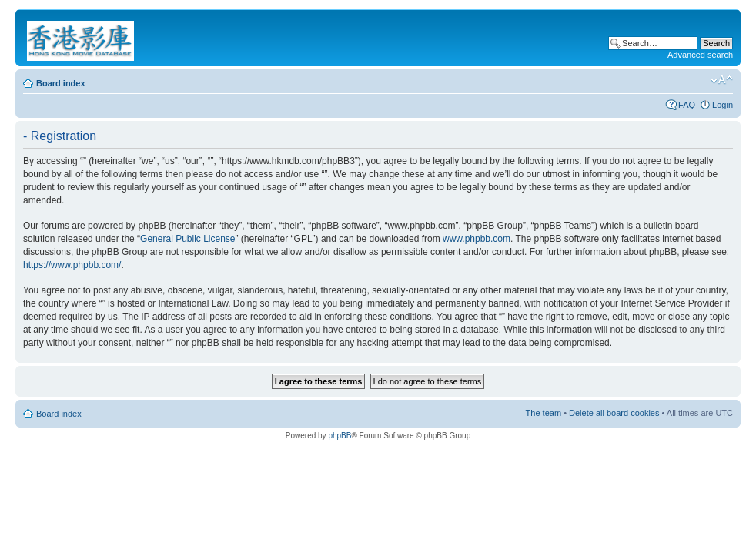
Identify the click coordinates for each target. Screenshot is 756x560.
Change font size (722, 80)
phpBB (340, 436)
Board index (61, 83)
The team (544, 413)
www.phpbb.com (477, 239)
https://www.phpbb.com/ (72, 265)
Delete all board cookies (614, 413)
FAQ (687, 105)
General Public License (187, 239)
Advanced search (700, 55)
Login (723, 105)
